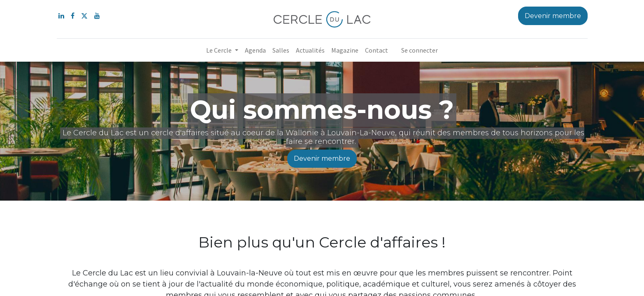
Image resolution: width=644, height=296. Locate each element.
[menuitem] (255, 50)
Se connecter (420, 50)
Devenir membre (322, 158)
